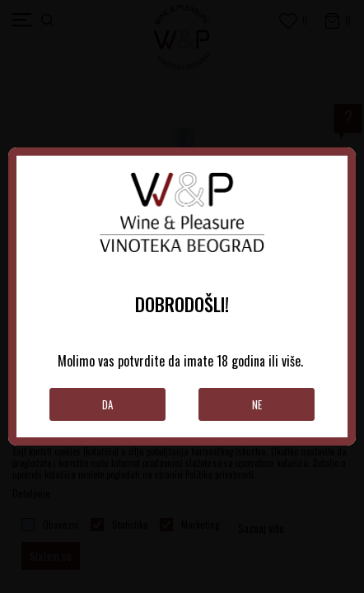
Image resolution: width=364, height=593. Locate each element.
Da (107, 404)
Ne (257, 404)
